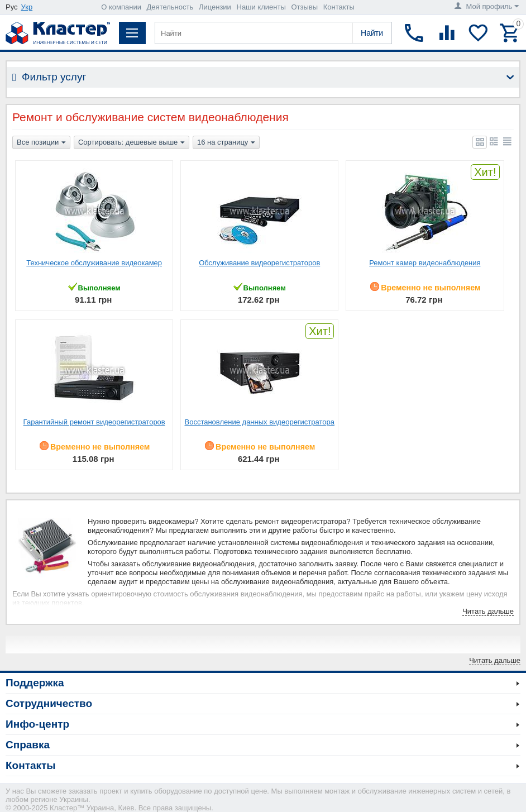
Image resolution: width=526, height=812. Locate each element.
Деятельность (170, 7)
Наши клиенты (261, 7)
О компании (121, 7)
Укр (27, 7)
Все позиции (41, 143)
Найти (372, 33)
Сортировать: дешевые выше (131, 143)
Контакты (339, 7)
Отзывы (304, 7)
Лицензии (215, 7)
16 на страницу (226, 143)
